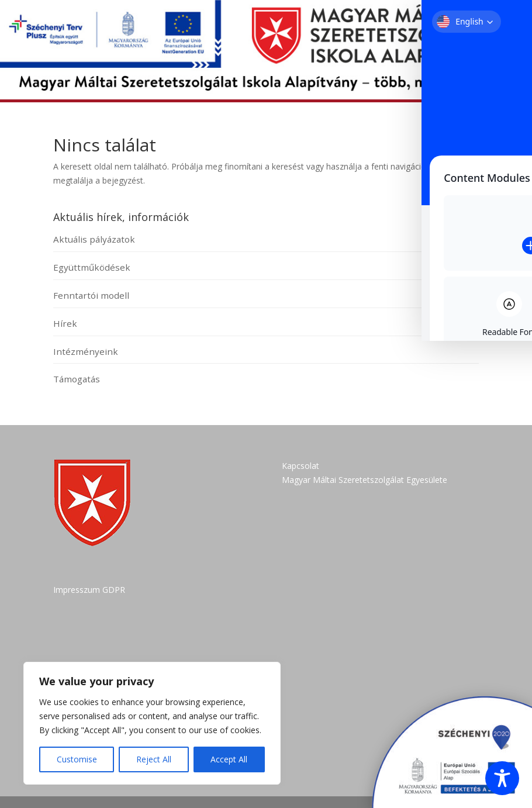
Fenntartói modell (91, 295)
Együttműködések (92, 267)
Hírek (65, 323)
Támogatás (77, 379)
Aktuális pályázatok (94, 239)
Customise (77, 759)
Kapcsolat (300, 466)
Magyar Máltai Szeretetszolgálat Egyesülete (365, 480)
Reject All (154, 759)
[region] (152, 723)
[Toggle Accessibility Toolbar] (502, 778)
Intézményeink (86, 351)
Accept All (229, 759)
